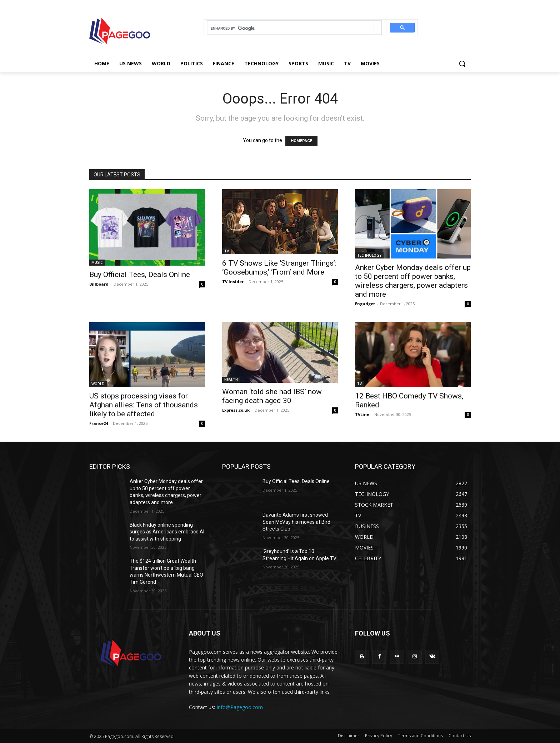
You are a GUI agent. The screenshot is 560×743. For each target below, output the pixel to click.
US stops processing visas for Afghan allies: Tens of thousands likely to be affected (144, 405)
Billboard (99, 284)
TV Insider (233, 282)
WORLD (98, 384)
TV (227, 251)
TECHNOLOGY (369, 255)
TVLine (362, 414)
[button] (462, 64)
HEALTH (231, 380)
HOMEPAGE (301, 141)
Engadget (365, 304)
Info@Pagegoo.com (240, 707)
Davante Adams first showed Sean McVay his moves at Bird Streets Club (296, 522)
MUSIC (97, 262)
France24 (99, 423)
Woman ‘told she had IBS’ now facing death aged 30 (272, 396)
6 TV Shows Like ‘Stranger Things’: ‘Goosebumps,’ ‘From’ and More (279, 268)
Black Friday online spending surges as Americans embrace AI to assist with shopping (167, 532)
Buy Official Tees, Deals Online (140, 275)
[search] (291, 28)
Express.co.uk (236, 410)
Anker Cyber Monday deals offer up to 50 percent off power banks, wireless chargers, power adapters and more (413, 281)
